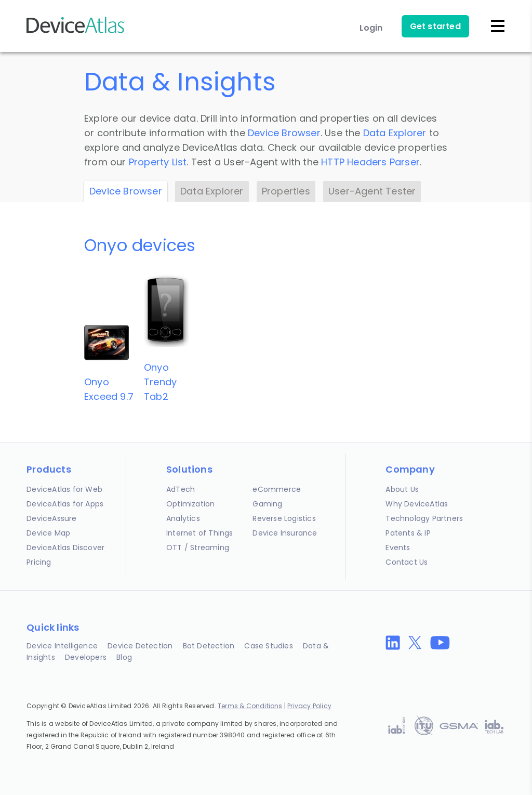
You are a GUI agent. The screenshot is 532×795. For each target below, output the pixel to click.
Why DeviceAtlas (417, 504)
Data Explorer (395, 133)
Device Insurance (285, 533)
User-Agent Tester (372, 191)
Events (398, 548)
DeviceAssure (51, 518)
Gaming (267, 504)
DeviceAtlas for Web (64, 489)
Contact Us (407, 562)
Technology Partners (424, 518)
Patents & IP (408, 533)
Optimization (190, 504)
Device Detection (140, 646)
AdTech (181, 489)
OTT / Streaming (198, 548)
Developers (86, 657)
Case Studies (268, 646)
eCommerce (277, 489)
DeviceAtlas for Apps (65, 504)
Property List (158, 162)
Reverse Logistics (284, 518)
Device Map (48, 533)
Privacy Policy (309, 706)
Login (371, 28)
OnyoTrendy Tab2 (160, 382)
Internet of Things (200, 533)
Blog (124, 657)
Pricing (39, 562)
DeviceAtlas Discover (65, 548)
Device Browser (284, 133)
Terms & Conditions (250, 706)
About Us (402, 489)
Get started (435, 26)
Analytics (183, 518)
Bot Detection (209, 646)
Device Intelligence (62, 646)
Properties (286, 191)
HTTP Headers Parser (370, 162)
